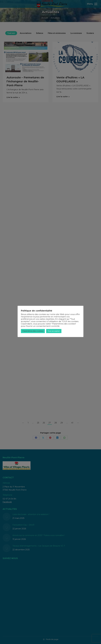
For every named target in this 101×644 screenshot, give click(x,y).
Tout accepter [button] (54, 331)
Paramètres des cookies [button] (33, 331)
